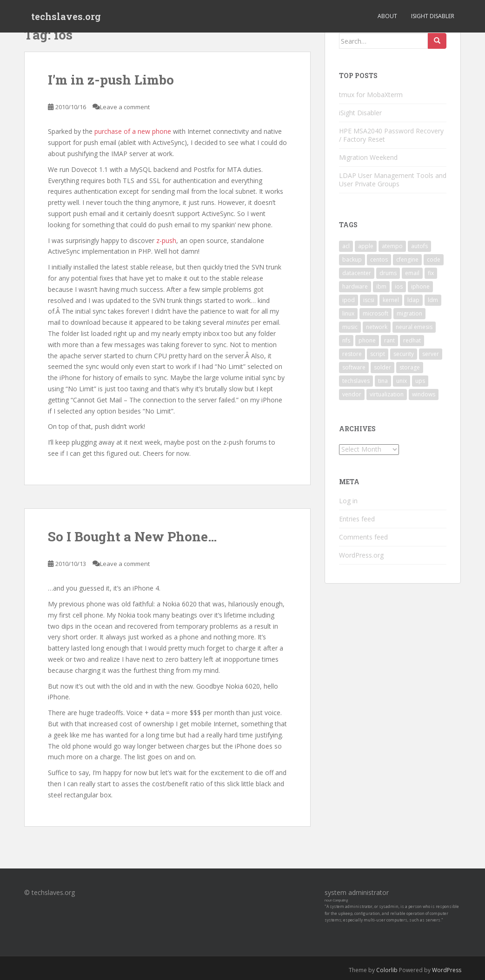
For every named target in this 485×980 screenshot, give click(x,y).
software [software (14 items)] (354, 367)
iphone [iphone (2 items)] (420, 286)
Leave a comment (125, 107)
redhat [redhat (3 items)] (412, 340)
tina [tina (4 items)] (383, 381)
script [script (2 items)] (378, 354)
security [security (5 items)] (404, 354)
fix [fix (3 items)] (431, 273)
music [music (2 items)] (350, 327)
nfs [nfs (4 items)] (346, 340)
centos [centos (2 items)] (379, 260)
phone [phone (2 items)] (367, 340)
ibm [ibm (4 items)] (381, 286)
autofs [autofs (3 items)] (419, 246)
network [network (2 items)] (377, 327)
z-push (166, 240)
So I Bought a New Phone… (132, 536)
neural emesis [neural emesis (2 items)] (414, 327)
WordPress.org (361, 555)
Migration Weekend (368, 157)
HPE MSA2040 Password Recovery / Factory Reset (391, 135)
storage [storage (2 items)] (410, 367)
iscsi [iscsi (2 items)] (369, 300)
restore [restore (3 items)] (352, 354)
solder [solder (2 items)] (382, 367)
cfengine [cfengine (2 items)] (407, 260)
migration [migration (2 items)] (409, 313)
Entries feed (357, 519)
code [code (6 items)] (434, 260)
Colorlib (387, 970)
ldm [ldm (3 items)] (433, 300)
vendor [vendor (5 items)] (352, 394)
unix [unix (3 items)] (402, 381)
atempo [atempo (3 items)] (392, 246)
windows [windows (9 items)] (424, 394)
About (387, 16)
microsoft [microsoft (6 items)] (375, 313)
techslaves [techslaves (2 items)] (356, 381)
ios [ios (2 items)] (399, 286)
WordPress (447, 970)
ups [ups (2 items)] (420, 381)
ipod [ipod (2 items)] (349, 300)
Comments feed (363, 537)
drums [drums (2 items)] (388, 273)
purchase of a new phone (133, 131)
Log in (348, 501)
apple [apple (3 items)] (366, 246)
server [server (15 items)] (431, 354)
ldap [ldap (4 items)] (413, 300)
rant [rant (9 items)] (389, 340)
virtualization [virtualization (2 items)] (387, 394)
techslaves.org (66, 16)
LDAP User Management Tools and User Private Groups (393, 180)
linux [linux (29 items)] (348, 313)
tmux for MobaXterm (371, 95)
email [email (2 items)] (412, 273)
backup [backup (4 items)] (352, 260)
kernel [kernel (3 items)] (391, 300)
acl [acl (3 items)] (346, 246)
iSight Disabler (433, 16)
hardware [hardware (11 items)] (355, 286)
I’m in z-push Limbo (111, 80)
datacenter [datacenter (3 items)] (357, 273)
